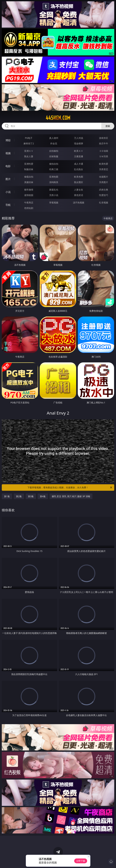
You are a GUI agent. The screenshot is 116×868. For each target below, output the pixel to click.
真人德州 (54, 138)
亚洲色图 (54, 177)
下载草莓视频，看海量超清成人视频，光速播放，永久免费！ (70, 488)
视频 (8, 153)
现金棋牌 (79, 143)
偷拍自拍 (54, 164)
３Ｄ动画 (104, 151)
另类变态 (104, 169)
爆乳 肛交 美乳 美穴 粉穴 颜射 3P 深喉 (71, 496)
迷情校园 (29, 195)
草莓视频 (54, 203)
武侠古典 (104, 190)
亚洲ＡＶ (29, 151)
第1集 (7, 496)
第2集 (19, 496)
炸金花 (54, 143)
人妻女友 (79, 190)
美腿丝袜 (29, 182)
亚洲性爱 (29, 164)
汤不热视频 (79, 203)
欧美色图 (79, 177)
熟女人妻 (29, 156)
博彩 (8, 140)
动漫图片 (104, 177)
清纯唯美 (54, 182)
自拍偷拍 (54, 151)
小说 (8, 192)
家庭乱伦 (54, 190)
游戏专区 (104, 138)
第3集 (31, 496)
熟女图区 (79, 182)
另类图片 (104, 182)
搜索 (108, 126)
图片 (8, 179)
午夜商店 (29, 203)
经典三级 (54, 169)
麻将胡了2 (29, 143)
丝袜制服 (54, 156)
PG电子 (29, 138)
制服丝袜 (29, 169)
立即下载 (81, 861)
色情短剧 (29, 208)
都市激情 (29, 190)
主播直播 (79, 156)
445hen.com (58, 118)
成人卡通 (79, 164)
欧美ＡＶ (79, 151)
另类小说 (54, 195)
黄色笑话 (79, 195)
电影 (8, 166)
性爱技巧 (104, 195)
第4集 (43, 496)
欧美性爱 (104, 164)
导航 (8, 205)
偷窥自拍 (29, 177)
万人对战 (79, 138)
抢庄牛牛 (104, 143)
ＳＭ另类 (104, 156)
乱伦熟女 (79, 169)
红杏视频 (104, 203)
